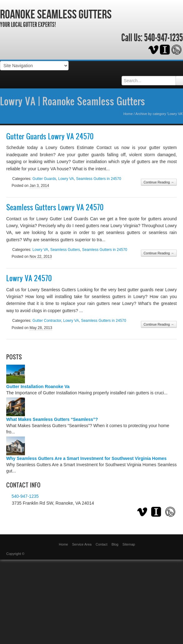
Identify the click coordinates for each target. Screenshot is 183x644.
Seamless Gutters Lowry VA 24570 (55, 207)
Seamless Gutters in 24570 (99, 179)
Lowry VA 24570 (29, 278)
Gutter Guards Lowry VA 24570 (50, 136)
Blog (115, 544)
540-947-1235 (164, 38)
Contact (102, 544)
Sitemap (129, 544)
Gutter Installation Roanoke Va (38, 387)
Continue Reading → (159, 182)
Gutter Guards (44, 179)
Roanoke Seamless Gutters (56, 14)
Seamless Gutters (65, 250)
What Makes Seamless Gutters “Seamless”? (52, 419)
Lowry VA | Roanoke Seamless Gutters (72, 101)
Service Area (82, 544)
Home (128, 114)
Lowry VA (66, 179)
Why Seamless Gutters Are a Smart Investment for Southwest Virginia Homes (86, 458)
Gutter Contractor (47, 321)
